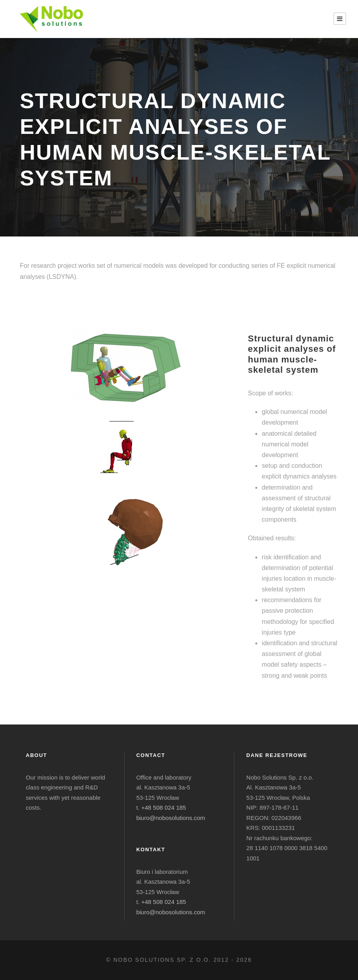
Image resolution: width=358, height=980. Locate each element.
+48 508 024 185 (164, 807)
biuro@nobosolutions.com (171, 818)
